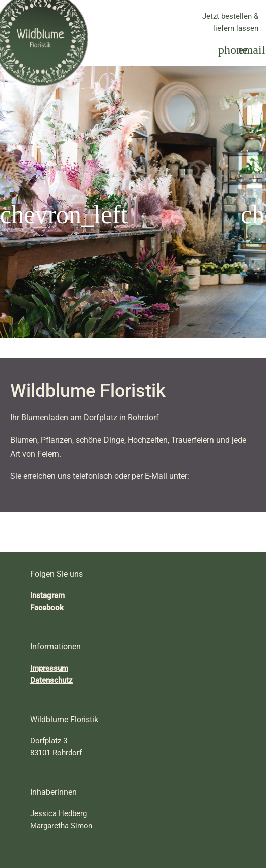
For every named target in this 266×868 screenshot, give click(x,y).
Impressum (49, 668)
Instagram (47, 595)
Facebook (47, 608)
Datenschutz (51, 680)
